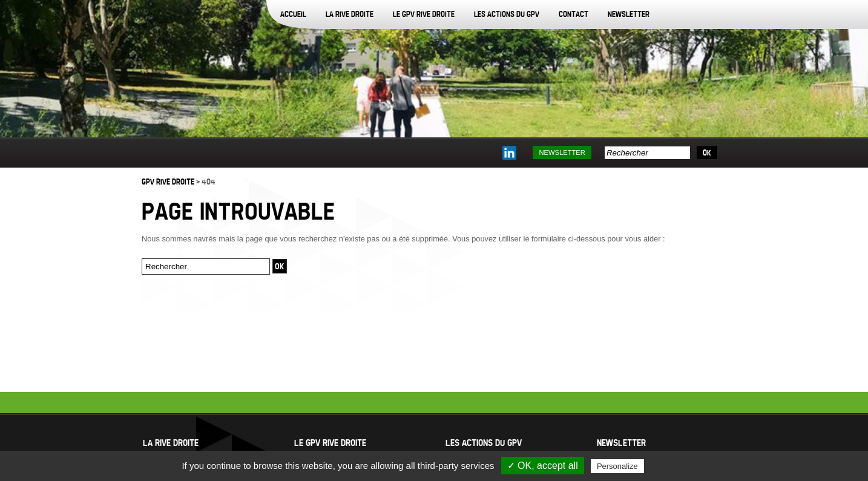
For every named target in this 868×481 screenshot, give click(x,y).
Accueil (293, 14)
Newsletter (629, 14)
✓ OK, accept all (543, 466)
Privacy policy (672, 466)
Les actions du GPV (507, 14)
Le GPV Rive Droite (424, 14)
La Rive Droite (350, 14)
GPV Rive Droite (168, 182)
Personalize (617, 466)
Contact (574, 14)
